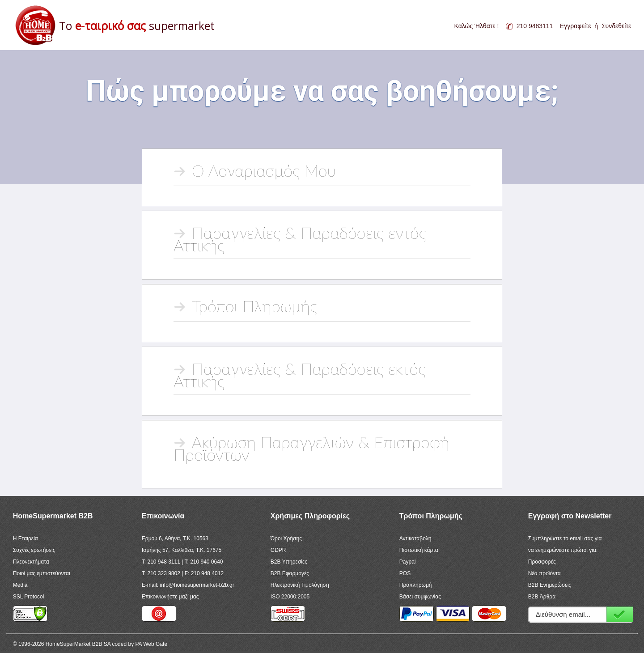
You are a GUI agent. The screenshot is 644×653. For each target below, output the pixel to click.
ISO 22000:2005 (290, 597)
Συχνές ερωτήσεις (34, 550)
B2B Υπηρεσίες (289, 562)
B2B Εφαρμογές (290, 573)
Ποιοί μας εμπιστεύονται (42, 573)
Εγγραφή (620, 614)
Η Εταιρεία (25, 539)
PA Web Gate (151, 644)
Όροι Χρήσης (286, 539)
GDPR (278, 550)
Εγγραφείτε (576, 26)
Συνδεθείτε (616, 26)
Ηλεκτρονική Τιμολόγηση (300, 585)
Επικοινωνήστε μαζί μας (170, 597)
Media (20, 585)
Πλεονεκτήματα (31, 562)
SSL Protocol (29, 597)
